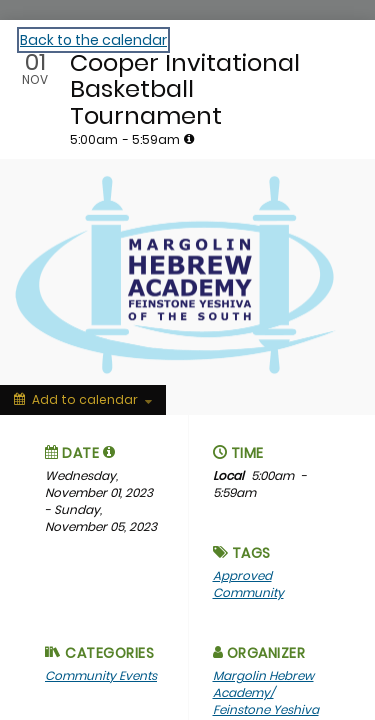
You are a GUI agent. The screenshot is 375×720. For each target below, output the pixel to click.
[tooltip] (189, 139)
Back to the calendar (93, 40)
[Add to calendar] (83, 400)
